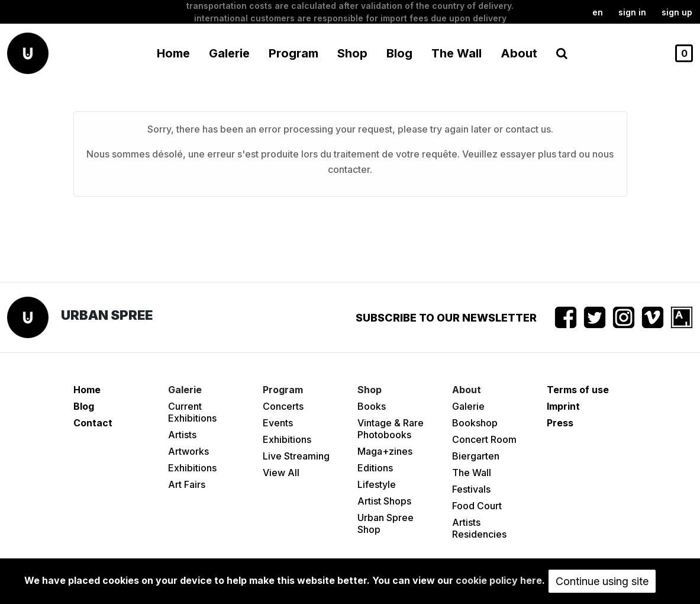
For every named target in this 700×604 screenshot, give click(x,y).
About (519, 53)
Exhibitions (192, 468)
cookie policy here (499, 580)
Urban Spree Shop (386, 523)
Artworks (188, 451)
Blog (399, 53)
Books (372, 406)
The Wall (457, 53)
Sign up (677, 12)
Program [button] (293, 53)
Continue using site (602, 581)
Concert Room (484, 439)
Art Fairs (187, 484)
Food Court (477, 506)
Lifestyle (377, 484)
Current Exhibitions (192, 412)
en (598, 12)
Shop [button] (352, 53)
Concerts (283, 406)
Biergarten (476, 456)
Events (278, 423)
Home (173, 53)
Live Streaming (296, 456)
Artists (182, 435)
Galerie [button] (229, 53)
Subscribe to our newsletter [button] (446, 318)
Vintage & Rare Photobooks (391, 429)
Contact (93, 423)
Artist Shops (384, 501)
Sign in (632, 12)
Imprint (563, 406)
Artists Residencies (479, 528)
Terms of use (578, 390)
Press (560, 423)
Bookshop (475, 423)
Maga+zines (385, 451)
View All (281, 473)
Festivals (471, 489)
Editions (375, 468)
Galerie (468, 406)
